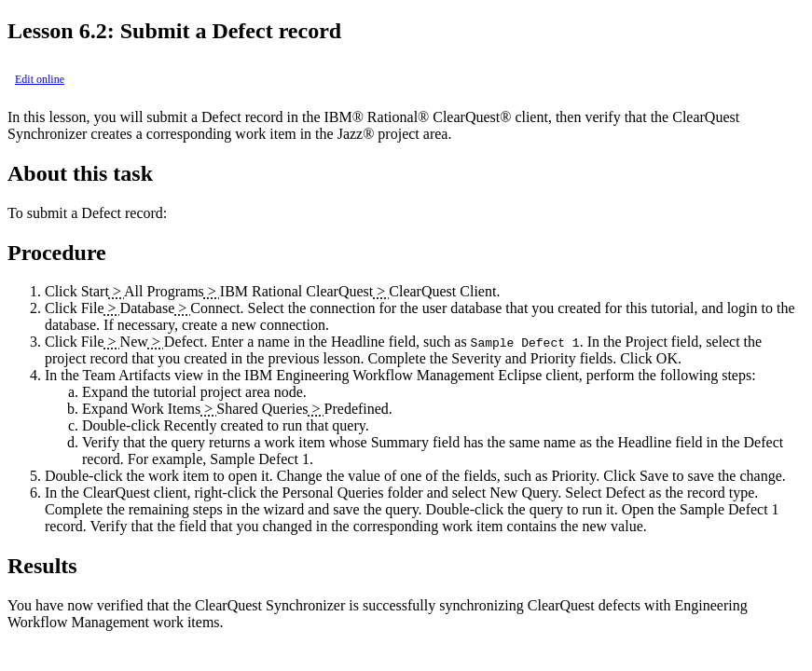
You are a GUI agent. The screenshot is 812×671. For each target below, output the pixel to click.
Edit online (40, 79)
